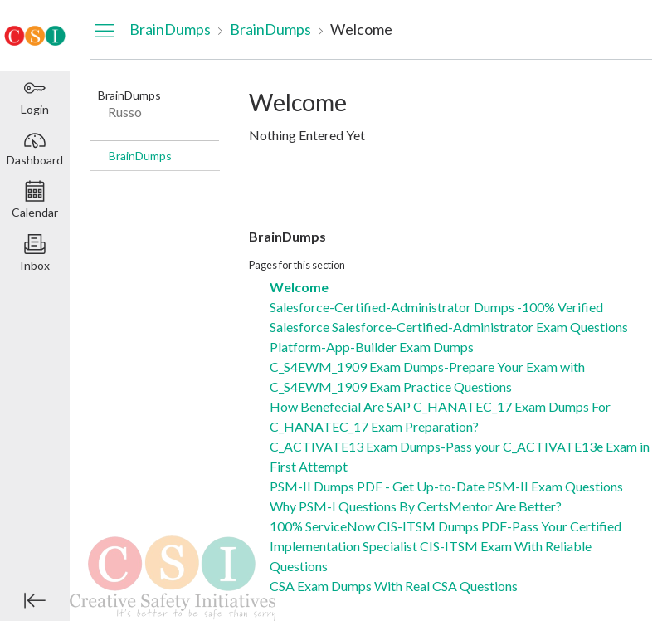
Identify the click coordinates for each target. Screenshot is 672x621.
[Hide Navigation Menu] (105, 30)
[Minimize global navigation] (35, 600)
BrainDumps (140, 156)
